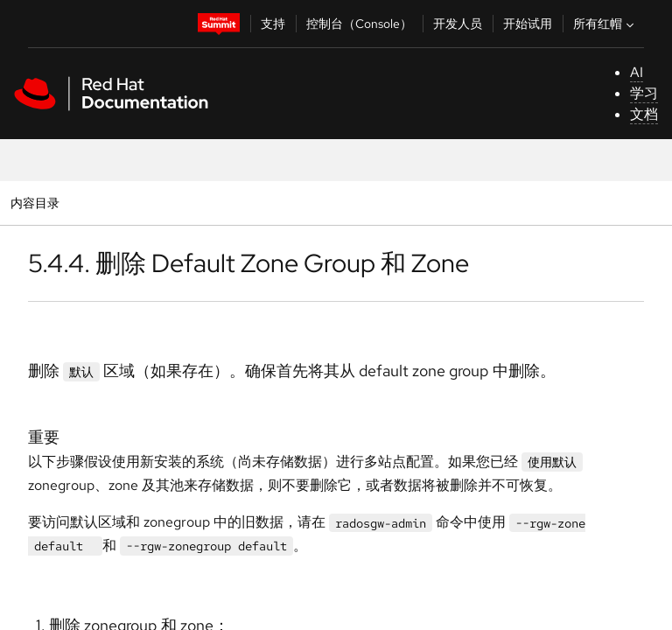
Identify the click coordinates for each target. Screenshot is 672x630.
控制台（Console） (359, 24)
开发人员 (458, 24)
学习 (644, 93)
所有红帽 (605, 24)
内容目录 (35, 203)
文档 (644, 114)
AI (637, 72)
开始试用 (528, 24)
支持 (273, 24)
